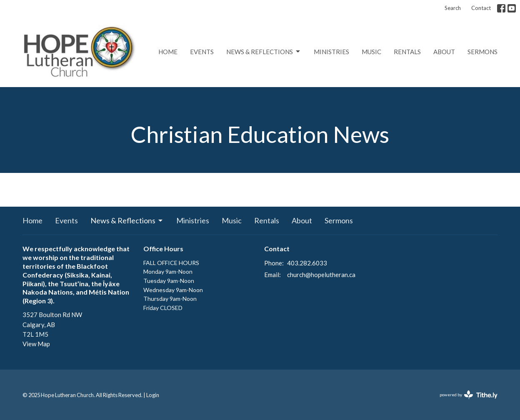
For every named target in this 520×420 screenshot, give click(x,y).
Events (202, 52)
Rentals (407, 52)
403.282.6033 (307, 263)
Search (453, 8)
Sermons (482, 52)
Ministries (331, 52)
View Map (36, 344)
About (444, 52)
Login (153, 395)
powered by (469, 395)
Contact (481, 8)
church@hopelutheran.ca (321, 275)
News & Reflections (264, 52)
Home (168, 52)
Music (371, 52)
